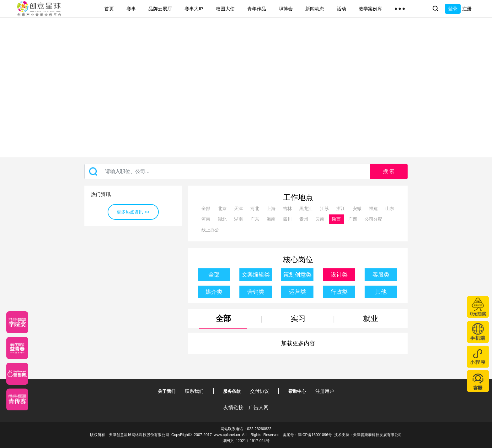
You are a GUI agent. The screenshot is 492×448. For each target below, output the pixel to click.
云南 (320, 219)
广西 (353, 219)
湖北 (222, 219)
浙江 (341, 208)
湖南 (238, 219)
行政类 (339, 292)
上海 (271, 208)
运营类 (297, 292)
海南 (271, 219)
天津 (238, 208)
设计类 (339, 275)
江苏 (324, 208)
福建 (373, 208)
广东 (255, 219)
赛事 (131, 9)
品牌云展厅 (160, 9)
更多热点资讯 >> (133, 212)
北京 (222, 208)
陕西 (336, 219)
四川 (287, 219)
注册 (467, 9)
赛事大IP (194, 9)
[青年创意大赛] (17, 348)
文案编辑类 (256, 275)
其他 (381, 292)
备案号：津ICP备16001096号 (307, 435)
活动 (341, 9)
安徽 (357, 208)
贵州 (304, 219)
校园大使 (225, 9)
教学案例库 (370, 9)
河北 (255, 208)
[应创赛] (17, 374)
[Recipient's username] (227, 171)
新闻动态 (315, 9)
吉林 (287, 208)
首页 (109, 9)
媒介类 (214, 292)
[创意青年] (17, 399)
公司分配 (373, 219)
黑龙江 (306, 208)
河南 (206, 219)
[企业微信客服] (478, 381)
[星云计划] (17, 322)
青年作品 (257, 9)
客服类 (381, 275)
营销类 (256, 292)
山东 (390, 208)
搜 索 (389, 171)
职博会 (286, 9)
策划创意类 (297, 275)
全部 (206, 208)
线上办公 (210, 230)
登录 (453, 9)
